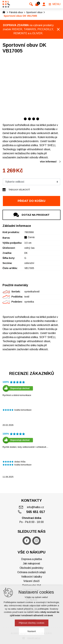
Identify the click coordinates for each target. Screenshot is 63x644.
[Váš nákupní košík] (38, 4)
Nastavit (32, 631)
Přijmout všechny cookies (32, 623)
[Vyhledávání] (31, 4)
